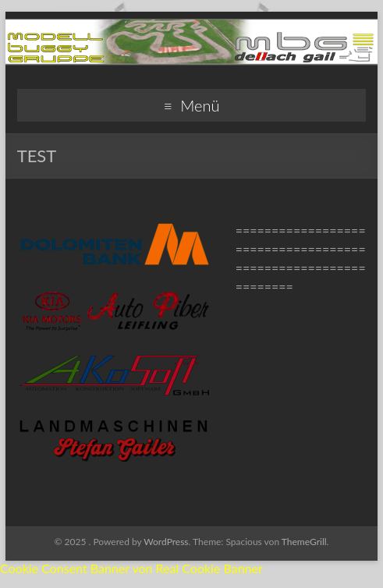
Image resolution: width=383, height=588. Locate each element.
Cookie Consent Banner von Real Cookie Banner (131, 568)
